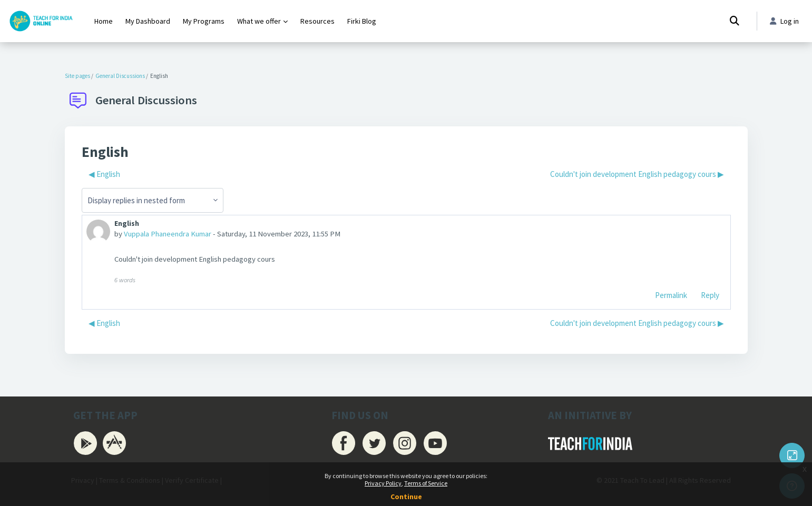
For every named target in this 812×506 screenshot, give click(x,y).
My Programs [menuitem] (204, 21)
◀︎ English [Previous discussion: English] (104, 174)
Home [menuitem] (104, 21)
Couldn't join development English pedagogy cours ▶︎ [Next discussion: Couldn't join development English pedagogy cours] (637, 174)
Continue (406, 497)
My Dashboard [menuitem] (148, 21)
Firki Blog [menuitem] (362, 21)
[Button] (792, 455)
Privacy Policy (383, 483)
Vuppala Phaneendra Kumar (169, 235)
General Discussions (120, 76)
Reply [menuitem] (710, 296)
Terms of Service (426, 483)
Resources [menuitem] (317, 21)
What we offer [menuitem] (259, 21)
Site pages (77, 76)
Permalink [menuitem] (671, 296)
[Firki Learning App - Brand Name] (41, 21)
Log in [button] (783, 21)
